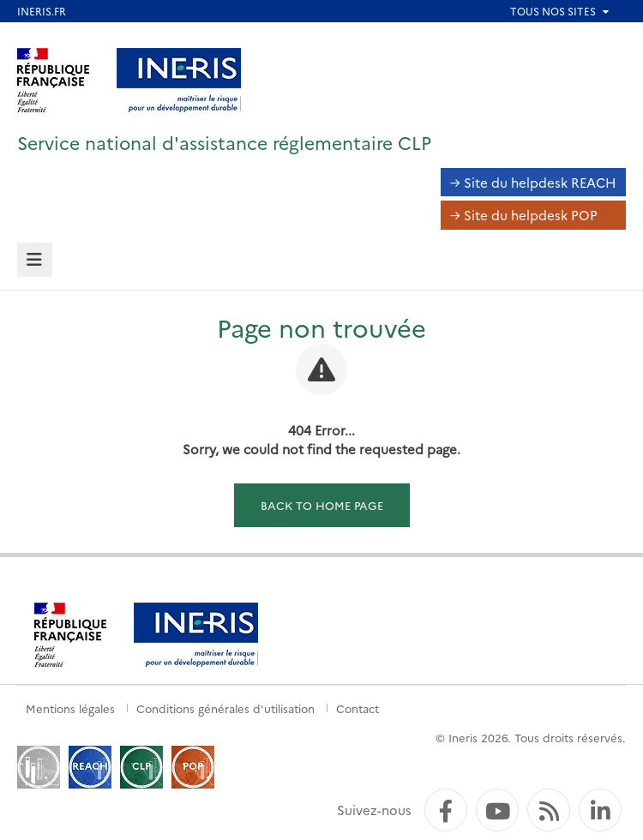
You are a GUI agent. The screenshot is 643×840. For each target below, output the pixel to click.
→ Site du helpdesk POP (524, 215)
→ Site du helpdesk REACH (533, 182)
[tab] (35, 260)
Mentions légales (70, 708)
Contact (358, 708)
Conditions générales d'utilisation (225, 708)
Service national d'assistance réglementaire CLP (224, 142)
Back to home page (322, 505)
